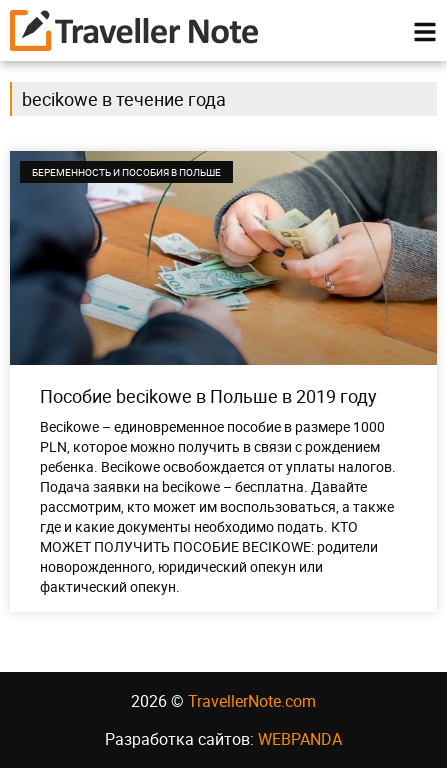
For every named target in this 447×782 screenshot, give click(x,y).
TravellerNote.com (252, 715)
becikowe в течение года (124, 113)
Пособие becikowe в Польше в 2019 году (208, 410)
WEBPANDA (300, 753)
